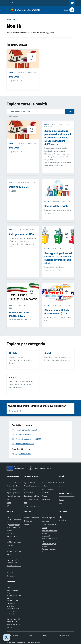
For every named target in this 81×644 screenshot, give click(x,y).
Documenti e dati (12, 486)
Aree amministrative (14, 482)
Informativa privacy (49, 518)
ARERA (27, 524)
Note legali (46, 521)
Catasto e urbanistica (32, 496)
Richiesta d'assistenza (49, 550)
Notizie (12, 72)
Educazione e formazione (32, 501)
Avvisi (47, 124)
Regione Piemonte (12, 3)
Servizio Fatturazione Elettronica (31, 519)
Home (9, 20)
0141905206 (11, 533)
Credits (46, 635)
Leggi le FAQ (46, 536)
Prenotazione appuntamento (49, 545)
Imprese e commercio (32, 506)
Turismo (44, 496)
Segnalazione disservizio (49, 540)
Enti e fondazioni (12, 489)
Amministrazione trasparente (49, 532)
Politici (9, 503)
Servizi (31, 635)
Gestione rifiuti (47, 499)
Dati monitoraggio (13, 635)
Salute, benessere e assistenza (49, 484)
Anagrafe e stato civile (32, 488)
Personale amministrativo (14, 498)
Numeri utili (11, 576)
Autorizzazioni (29, 493)
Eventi (62, 503)
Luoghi (62, 500)
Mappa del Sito (63, 635)
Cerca (70, 111)
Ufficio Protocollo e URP (14, 567)
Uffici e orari (11, 572)
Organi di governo (13, 493)
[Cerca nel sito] (71, 10)
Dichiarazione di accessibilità (49, 526)
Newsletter (63, 520)
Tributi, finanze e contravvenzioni (49, 491)
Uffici (8, 506)
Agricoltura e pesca (31, 482)
